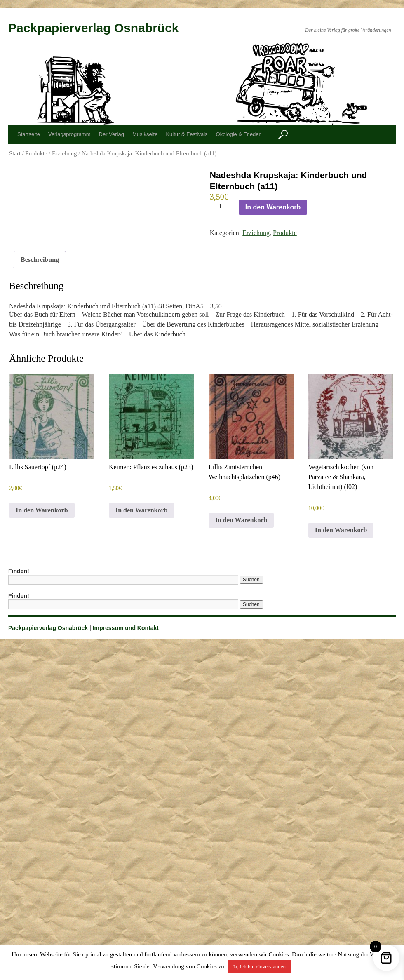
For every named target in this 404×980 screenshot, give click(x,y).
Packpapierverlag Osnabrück (94, 28)
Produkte (36, 153)
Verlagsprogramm (69, 134)
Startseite (29, 134)
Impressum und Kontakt (126, 628)
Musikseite (145, 134)
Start (15, 153)
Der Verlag (112, 134)
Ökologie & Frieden (239, 134)
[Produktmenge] (223, 206)
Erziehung (65, 153)
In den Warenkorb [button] (42, 510)
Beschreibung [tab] (40, 260)
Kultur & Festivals (187, 134)
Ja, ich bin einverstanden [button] (260, 967)
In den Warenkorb (273, 207)
